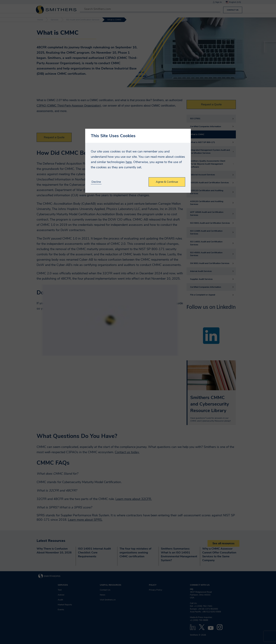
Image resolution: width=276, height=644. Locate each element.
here (129, 162)
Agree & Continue (167, 182)
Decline (96, 182)
